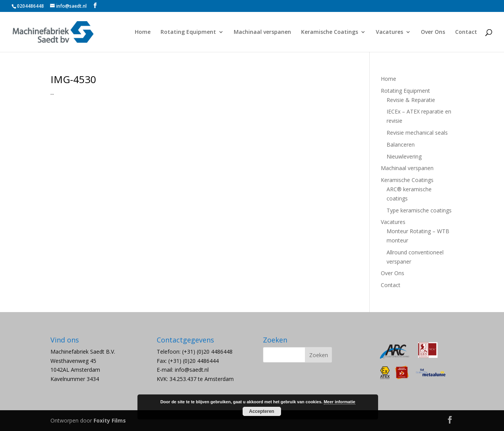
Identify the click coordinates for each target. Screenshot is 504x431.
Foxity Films (110, 420)
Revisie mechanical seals (417, 133)
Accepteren (262, 411)
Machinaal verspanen (262, 32)
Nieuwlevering (404, 156)
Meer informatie (340, 402)
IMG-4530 (73, 79)
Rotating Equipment (188, 32)
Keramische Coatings (330, 32)
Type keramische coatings (419, 210)
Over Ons (433, 32)
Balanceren (401, 145)
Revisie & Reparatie (411, 100)
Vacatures (389, 32)
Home (143, 32)
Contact (466, 32)
